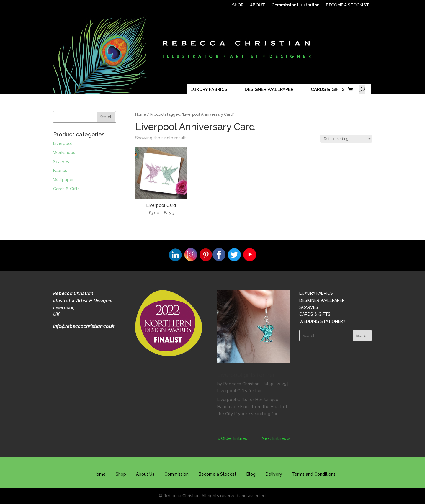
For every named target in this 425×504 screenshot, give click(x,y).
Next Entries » (276, 438)
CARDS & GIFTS (328, 89)
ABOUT (258, 5)
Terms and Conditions (314, 474)
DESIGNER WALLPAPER (269, 89)
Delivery (274, 474)
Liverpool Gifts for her (240, 391)
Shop (121, 474)
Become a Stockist (218, 474)
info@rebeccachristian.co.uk (84, 326)
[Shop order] (346, 139)
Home (141, 114)
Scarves (61, 162)
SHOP (238, 5)
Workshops (64, 153)
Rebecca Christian (241, 384)
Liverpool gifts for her (246, 375)
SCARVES (309, 307)
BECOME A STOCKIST (347, 5)
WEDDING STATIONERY (322, 321)
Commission (176, 474)
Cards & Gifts (66, 189)
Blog (251, 474)
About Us (145, 474)
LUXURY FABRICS (209, 89)
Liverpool (63, 143)
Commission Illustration (295, 5)
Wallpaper (63, 180)
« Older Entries (232, 438)
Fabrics (60, 171)
